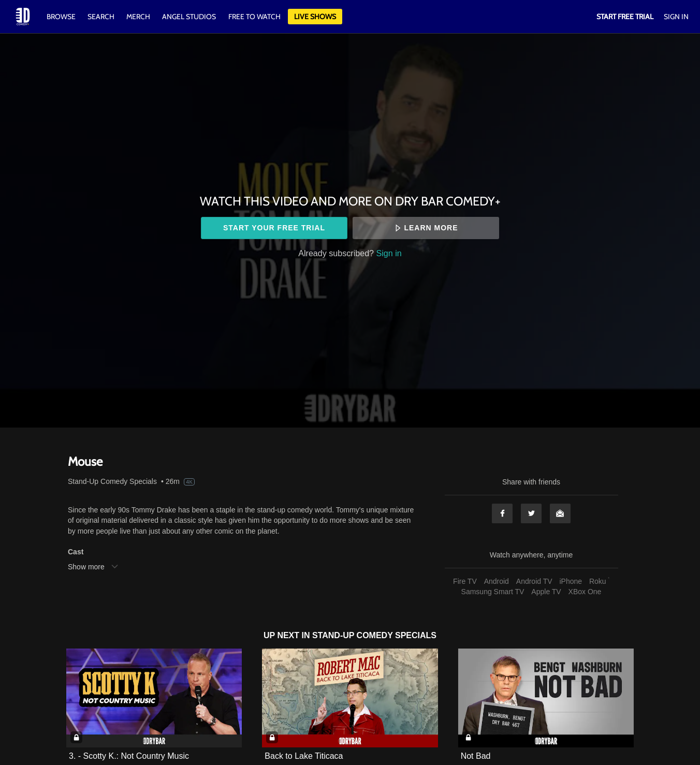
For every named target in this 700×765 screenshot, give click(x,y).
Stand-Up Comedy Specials (112, 481)
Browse (62, 17)
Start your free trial (274, 228)
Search (102, 17)
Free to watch (254, 17)
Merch (138, 17)
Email (560, 513)
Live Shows (315, 17)
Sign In (676, 17)
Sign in (389, 253)
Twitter (531, 513)
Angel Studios (189, 17)
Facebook (502, 513)
